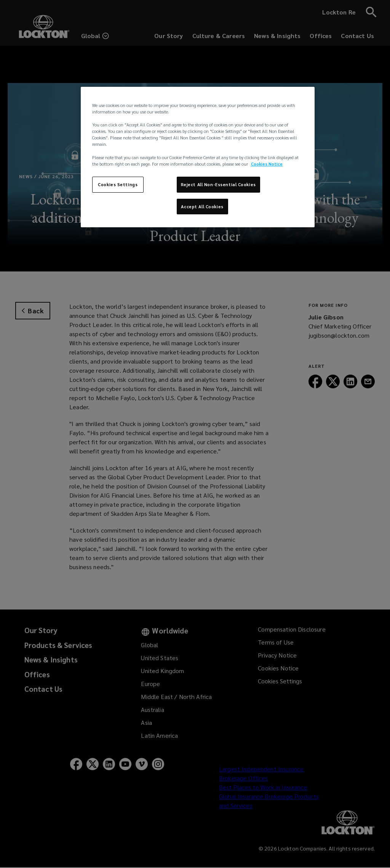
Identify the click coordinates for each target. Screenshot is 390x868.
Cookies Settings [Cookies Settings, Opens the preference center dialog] (118, 184)
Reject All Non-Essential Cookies (218, 184)
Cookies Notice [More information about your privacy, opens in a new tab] (267, 164)
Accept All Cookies (202, 207)
